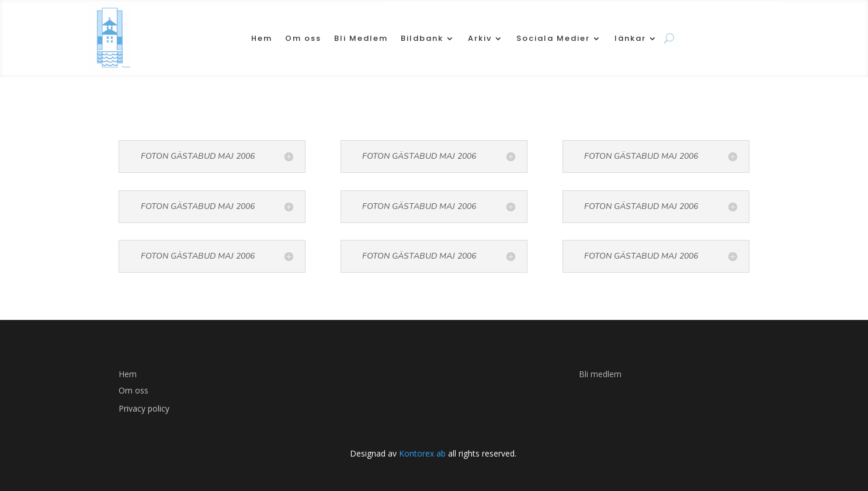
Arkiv (480, 38)
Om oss (303, 38)
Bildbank (422, 38)
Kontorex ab (421, 453)
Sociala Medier (553, 38)
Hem (262, 38)
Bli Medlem (361, 38)
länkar (630, 38)
